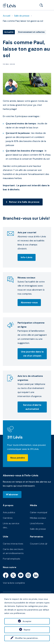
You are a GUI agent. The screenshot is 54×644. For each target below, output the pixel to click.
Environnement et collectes (31, 32)
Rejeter (27, 630)
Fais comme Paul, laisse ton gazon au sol (23, 21)
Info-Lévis (27, 257)
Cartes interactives (13, 544)
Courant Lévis (37, 544)
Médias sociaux (38, 518)
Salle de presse (22, 16)
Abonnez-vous (29, 302)
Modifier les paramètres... (27, 638)
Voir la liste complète (14, 583)
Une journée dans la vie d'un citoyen (32, 354)
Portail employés (12, 559)
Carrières (8, 518)
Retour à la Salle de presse (24, 202)
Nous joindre (18, 458)
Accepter (27, 621)
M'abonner (12, 494)
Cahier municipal (39, 512)
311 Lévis (15, 437)
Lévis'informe (37, 523)
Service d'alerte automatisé (32, 407)
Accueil (7, 16)
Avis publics (9, 512)
